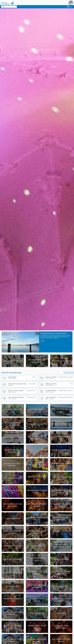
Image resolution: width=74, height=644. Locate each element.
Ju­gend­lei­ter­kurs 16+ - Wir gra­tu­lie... (61, 484)
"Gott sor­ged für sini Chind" (61, 367)
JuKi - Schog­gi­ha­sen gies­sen (61, 443)
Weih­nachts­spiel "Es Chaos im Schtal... (61, 497)
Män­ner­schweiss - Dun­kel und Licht (37, 633)
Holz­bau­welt (61, 619)
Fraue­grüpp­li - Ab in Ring (37, 470)
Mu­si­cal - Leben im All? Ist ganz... (13, 633)
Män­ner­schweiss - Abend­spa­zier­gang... (61, 470)
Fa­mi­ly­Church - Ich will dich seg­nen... (61, 606)
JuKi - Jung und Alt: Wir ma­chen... (37, 443)
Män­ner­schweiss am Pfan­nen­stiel (37, 579)
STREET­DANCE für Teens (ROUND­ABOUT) (37, 592)
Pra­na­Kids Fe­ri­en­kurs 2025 (13, 579)
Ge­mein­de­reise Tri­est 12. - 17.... (37, 416)
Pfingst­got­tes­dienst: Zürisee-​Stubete (58, 334)
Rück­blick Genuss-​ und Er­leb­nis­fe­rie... (61, 525)
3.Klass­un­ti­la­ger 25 (37, 619)
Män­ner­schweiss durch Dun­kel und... (13, 457)
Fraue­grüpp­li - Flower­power (37, 430)
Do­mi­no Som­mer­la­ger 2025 (13, 565)
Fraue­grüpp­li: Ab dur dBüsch (37, 606)
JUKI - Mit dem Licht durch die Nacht (37, 511)
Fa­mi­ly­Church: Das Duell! (13, 552)
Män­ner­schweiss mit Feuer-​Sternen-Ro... (13, 511)
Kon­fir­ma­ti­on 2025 (13, 592)
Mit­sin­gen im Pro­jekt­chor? (61, 430)
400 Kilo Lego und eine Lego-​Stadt (13, 430)
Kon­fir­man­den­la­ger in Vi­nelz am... (37, 525)
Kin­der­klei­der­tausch (13, 525)
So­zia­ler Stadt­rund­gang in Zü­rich (13, 606)
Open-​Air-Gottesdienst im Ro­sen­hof (61, 579)
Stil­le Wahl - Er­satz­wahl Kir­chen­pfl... (13, 619)
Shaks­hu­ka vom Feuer (61, 592)
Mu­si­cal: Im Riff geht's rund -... (61, 457)
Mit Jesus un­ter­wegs (61, 565)
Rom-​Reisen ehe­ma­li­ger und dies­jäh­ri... (37, 367)
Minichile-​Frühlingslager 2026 (13, 416)
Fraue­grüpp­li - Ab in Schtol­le (61, 538)
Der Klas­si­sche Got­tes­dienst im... (13, 470)
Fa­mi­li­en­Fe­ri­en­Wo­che (37, 552)
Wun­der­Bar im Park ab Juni (13, 443)
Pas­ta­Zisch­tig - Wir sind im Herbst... (37, 457)
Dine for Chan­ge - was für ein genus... (37, 538)
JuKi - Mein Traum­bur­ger (13, 484)
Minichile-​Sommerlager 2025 (37, 565)
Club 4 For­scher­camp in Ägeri (61, 416)
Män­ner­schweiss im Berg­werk (37, 484)
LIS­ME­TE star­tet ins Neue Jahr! (13, 497)
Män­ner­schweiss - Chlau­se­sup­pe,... (37, 497)
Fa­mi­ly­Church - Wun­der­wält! (13, 367)
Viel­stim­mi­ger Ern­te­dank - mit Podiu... (13, 538)
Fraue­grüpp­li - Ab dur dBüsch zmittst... (61, 633)
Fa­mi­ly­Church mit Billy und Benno (61, 511)
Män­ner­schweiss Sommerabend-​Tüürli (61, 552)
